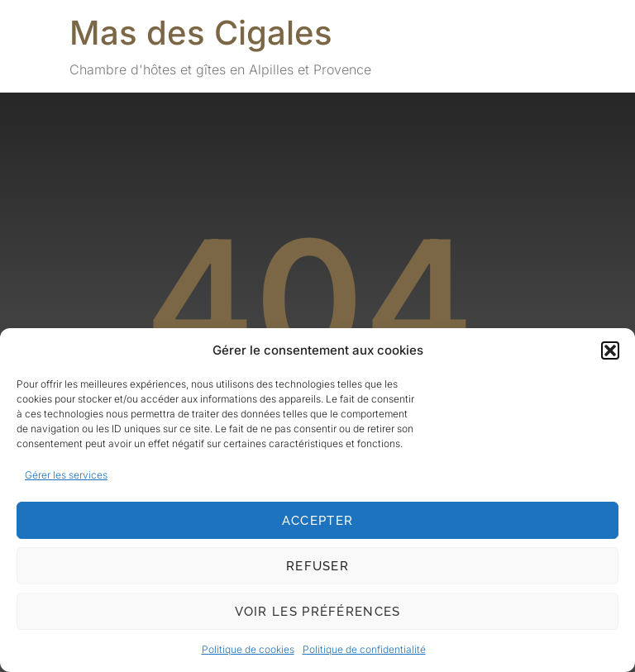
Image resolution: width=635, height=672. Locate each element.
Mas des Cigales (201, 33)
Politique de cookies (248, 649)
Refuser (317, 566)
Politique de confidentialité (364, 649)
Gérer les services (66, 475)
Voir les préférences (318, 612)
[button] (610, 350)
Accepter (317, 521)
